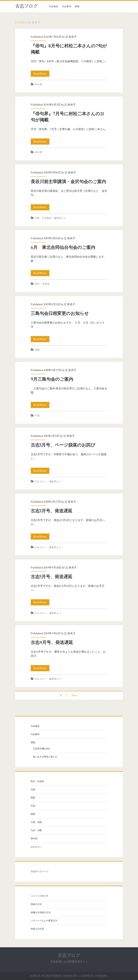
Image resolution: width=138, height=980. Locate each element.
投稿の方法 (36, 904)
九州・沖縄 (36, 830)
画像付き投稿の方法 (41, 912)
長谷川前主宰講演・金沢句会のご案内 (68, 182)
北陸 (37, 218)
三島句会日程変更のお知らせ (60, 314)
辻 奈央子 (71, 37)
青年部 (34, 839)
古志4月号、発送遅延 (52, 643)
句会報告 (54, 6)
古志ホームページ (40, 871)
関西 (33, 814)
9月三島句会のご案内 (52, 379)
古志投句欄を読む (42, 749)
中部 (37, 416)
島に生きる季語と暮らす (45, 757)
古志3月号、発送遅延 (52, 511)
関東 (37, 350)
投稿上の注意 (37, 929)
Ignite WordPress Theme (52, 976)
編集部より (60, 218)
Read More (41, 74)
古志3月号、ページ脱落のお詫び (63, 445)
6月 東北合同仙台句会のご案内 (63, 248)
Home (20, 23)
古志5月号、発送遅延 (52, 577)
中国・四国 (36, 822)
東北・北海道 (42, 284)
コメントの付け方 (40, 896)
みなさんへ (41, 481)
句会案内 (67, 6)
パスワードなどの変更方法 (44, 921)
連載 (77, 6)
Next (75, 695)
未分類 (39, 84)
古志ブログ (27, 6)
